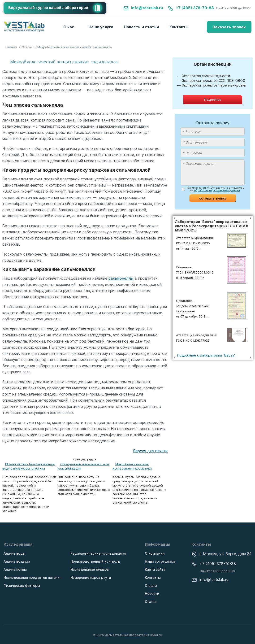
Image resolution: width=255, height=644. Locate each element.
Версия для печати (150, 451)
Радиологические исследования (98, 553)
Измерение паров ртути (91, 577)
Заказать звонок (229, 27)
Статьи (151, 602)
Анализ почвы (15, 569)
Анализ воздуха (17, 561)
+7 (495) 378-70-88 (191, 8)
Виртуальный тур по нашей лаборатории (57, 8)
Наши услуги (101, 27)
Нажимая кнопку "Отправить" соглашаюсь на (215, 189)
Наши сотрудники (160, 561)
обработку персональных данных (217, 190)
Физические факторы (22, 585)
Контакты (179, 27)
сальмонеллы (121, 278)
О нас (69, 27)
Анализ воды (14, 553)
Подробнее (213, 100)
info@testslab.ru (143, 8)
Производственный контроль (95, 561)
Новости (152, 594)
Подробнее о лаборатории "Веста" (206, 355)
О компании (155, 553)
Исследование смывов (90, 569)
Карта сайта (155, 569)
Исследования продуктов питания (32, 577)
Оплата (151, 585)
